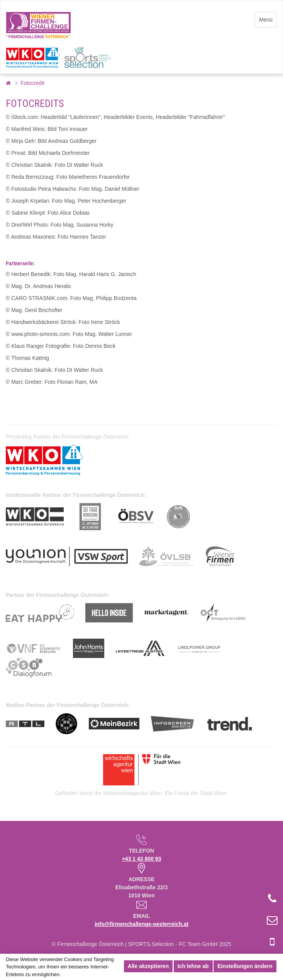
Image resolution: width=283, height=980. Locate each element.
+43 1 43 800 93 (142, 859)
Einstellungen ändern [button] (245, 966)
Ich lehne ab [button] (193, 966)
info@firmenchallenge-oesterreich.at (141, 924)
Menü (266, 20)
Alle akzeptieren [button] (148, 966)
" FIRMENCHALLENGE (38, 37)
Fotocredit (32, 83)
